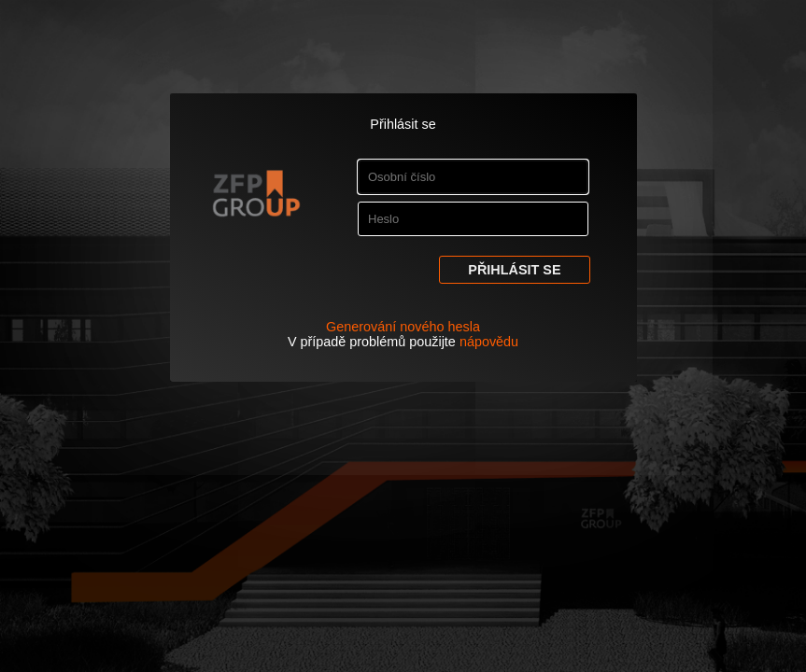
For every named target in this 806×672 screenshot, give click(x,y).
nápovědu (489, 342)
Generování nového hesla (403, 327)
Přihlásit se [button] (514, 270)
